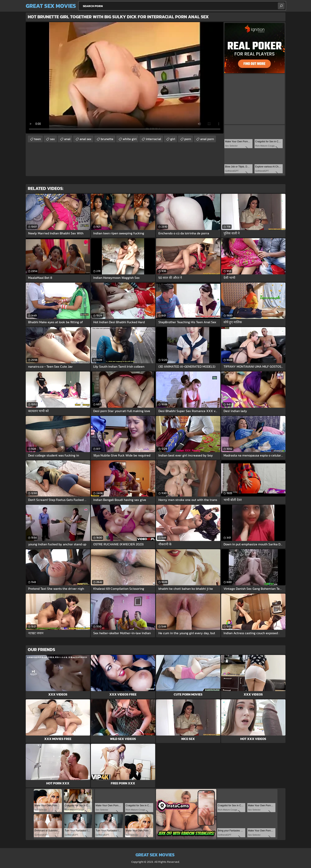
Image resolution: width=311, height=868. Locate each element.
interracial (153, 139)
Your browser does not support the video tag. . (125, 78)
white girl (130, 139)
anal (67, 139)
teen (37, 139)
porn (188, 139)
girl (173, 139)
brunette (107, 139)
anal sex (86, 139)
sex (52, 139)
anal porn (207, 139)
